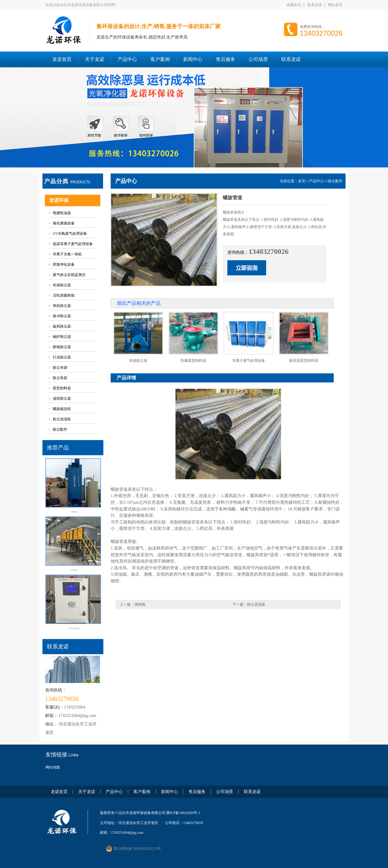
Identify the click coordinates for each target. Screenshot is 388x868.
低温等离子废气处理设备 (73, 244)
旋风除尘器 (62, 326)
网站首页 (335, 5)
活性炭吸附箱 (64, 295)
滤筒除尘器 (62, 399)
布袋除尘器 (62, 285)
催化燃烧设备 (64, 223)
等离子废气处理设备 (249, 361)
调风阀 (140, 604)
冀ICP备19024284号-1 (183, 813)
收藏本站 (294, 5)
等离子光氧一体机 (67, 254)
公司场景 (258, 59)
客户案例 (160, 59)
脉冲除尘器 (62, 316)
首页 (302, 181)
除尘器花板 (256, 604)
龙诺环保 (59, 200)
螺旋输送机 (62, 409)
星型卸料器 (62, 388)
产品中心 (127, 59)
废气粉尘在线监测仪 (69, 275)
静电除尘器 (62, 347)
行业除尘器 (62, 357)
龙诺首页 (62, 59)
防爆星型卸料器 (193, 361)
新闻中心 (193, 59)
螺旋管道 (119, 489)
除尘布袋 (60, 368)
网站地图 (53, 767)
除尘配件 (60, 429)
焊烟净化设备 (64, 264)
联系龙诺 (315, 5)
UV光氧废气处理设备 (70, 234)
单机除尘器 (62, 306)
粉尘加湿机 (62, 419)
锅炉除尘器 (62, 337)
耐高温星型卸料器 (304, 361)
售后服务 (226, 59)
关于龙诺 (95, 59)
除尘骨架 (60, 378)
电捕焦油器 (62, 213)
